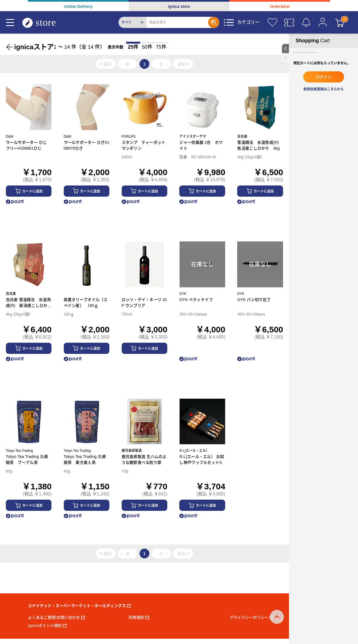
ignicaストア (34, 47)
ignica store (179, 6)
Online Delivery (78, 6)
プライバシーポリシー (251, 617)
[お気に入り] (272, 22)
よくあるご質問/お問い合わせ (56, 617)
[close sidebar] (285, 58)
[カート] (340, 22)
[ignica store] (44, 23)
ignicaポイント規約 (47, 626)
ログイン (324, 77)
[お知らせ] (306, 22)
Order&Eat (280, 6)
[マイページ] (323, 22)
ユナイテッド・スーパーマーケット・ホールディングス (79, 606)
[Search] (177, 22)
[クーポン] (289, 22)
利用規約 (139, 617)
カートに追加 (32, 191)
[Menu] (10, 22)
